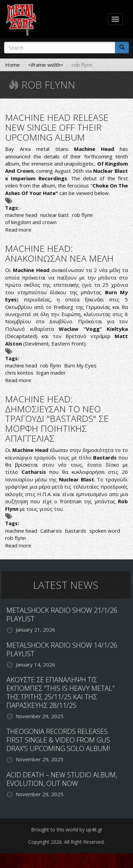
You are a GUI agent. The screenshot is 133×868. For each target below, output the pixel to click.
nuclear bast (55, 215)
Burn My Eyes (80, 365)
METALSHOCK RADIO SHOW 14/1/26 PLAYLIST (62, 649)
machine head (21, 215)
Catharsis (51, 531)
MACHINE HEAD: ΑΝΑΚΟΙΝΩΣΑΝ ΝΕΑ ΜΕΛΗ (59, 253)
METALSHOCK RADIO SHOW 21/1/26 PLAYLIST (62, 614)
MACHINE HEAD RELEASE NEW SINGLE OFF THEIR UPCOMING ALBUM (57, 127)
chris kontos (19, 373)
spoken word (105, 531)
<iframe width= (46, 65)
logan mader (51, 373)
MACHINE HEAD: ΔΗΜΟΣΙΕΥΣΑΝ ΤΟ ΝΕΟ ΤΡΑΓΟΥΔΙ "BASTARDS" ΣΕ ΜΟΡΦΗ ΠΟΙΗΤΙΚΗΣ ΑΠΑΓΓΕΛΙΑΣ (57, 418)
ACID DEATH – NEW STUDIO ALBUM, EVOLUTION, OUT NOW (62, 779)
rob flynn (82, 215)
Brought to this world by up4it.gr (67, 830)
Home (12, 65)
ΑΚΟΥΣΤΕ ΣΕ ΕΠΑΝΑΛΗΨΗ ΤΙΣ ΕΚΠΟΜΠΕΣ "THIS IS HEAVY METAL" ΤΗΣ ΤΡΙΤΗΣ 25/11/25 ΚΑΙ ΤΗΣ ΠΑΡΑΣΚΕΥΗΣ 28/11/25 (61, 692)
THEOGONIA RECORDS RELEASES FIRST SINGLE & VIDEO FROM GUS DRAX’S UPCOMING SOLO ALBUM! (58, 740)
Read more (18, 230)
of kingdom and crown (31, 222)
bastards (76, 531)
